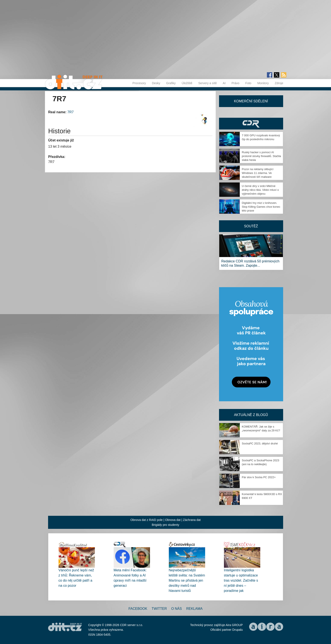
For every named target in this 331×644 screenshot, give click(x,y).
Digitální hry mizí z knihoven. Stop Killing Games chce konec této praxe (261, 207)
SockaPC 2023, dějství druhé (260, 443)
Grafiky (171, 83)
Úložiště (187, 83)
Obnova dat (173, 520)
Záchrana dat (192, 520)
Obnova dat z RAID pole (146, 520)
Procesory (139, 83)
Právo (236, 83)
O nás (177, 609)
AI (224, 83)
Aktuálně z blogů (251, 415)
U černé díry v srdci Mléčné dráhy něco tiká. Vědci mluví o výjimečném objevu (260, 190)
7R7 (70, 112)
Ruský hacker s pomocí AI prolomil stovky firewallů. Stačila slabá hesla (262, 156)
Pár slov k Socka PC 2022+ (259, 477)
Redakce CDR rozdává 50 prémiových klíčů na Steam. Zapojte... (250, 263)
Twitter (159, 609)
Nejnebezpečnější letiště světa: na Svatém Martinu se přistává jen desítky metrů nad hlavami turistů (187, 580)
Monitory (263, 83)
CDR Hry (251, 124)
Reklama (194, 609)
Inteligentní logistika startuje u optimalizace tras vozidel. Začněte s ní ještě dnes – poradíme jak (241, 580)
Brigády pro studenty (165, 525)
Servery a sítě (207, 83)
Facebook (138, 609)
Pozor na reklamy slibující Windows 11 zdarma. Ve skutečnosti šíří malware (258, 173)
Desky (156, 83)
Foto (248, 83)
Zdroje (279, 83)
